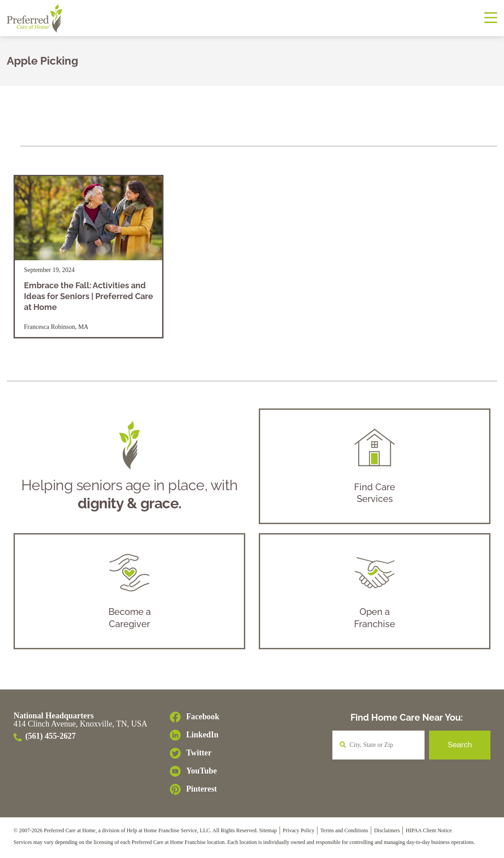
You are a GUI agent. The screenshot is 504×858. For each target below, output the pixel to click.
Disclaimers (387, 833)
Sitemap (268, 833)
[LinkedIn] (195, 738)
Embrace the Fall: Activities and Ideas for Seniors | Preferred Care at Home (89, 296)
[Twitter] (195, 756)
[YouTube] (195, 774)
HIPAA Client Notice (429, 833)
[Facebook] (195, 720)
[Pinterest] (195, 792)
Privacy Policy (299, 833)
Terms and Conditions (344, 833)
